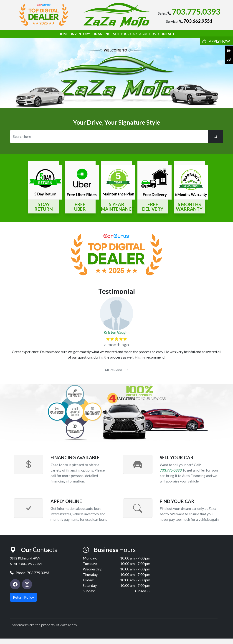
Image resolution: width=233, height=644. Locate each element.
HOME (63, 34)
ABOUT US (147, 34)
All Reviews (116, 370)
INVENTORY (80, 34)
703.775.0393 (196, 11)
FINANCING (101, 34)
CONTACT (166, 34)
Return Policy (23, 597)
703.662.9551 (198, 21)
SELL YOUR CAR (125, 34)
